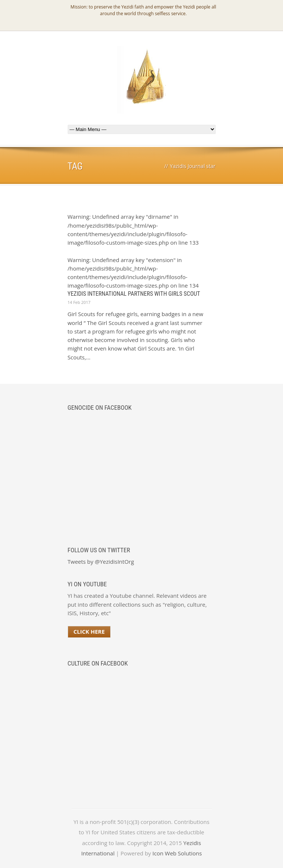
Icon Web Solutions (177, 853)
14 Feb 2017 (79, 302)
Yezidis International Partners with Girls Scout (134, 294)
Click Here (89, 631)
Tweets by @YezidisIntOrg (101, 562)
